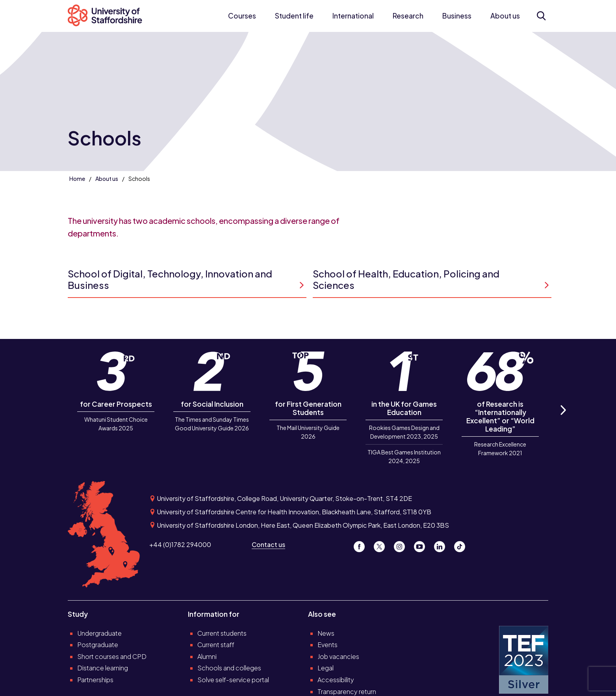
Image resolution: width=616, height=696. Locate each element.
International (353, 16)
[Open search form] (541, 16)
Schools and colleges (229, 668)
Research (408, 16)
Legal (326, 668)
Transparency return (347, 691)
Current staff (216, 645)
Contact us (268, 544)
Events (327, 645)
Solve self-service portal (233, 680)
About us (505, 16)
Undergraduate (99, 633)
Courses (242, 16)
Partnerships (95, 680)
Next (563, 419)
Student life (294, 16)
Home (77, 179)
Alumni (207, 656)
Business (457, 16)
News (326, 633)
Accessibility (336, 680)
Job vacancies (338, 656)
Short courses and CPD (112, 656)
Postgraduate (98, 645)
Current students (222, 633)
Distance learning (103, 668)
